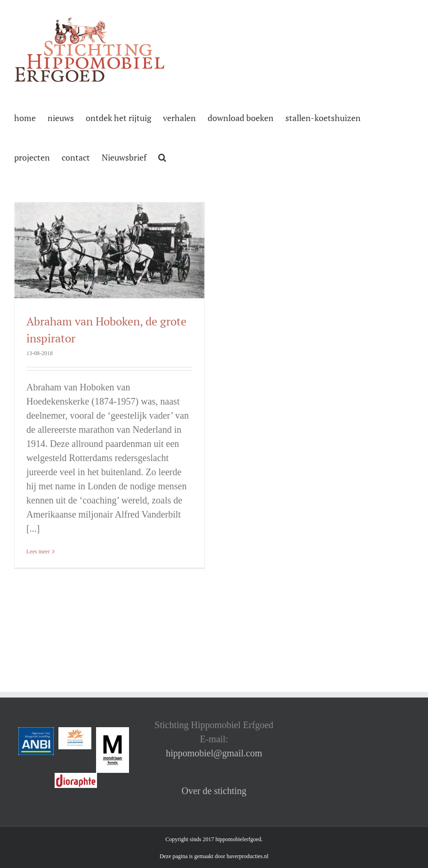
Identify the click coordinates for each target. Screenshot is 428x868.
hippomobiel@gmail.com (214, 753)
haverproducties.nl (247, 856)
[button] (162, 156)
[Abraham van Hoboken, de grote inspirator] (109, 250)
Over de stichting (214, 791)
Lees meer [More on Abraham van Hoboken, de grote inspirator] (38, 552)
